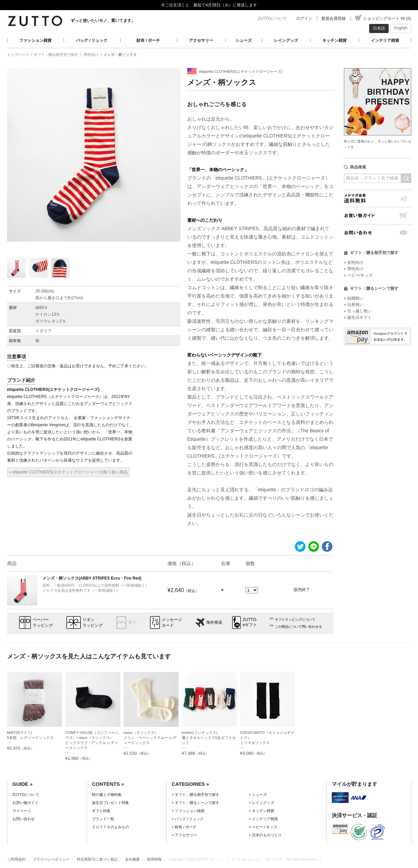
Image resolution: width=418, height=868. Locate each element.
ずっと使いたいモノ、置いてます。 (103, 21)
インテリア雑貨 (385, 40)
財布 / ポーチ (148, 40)
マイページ (22, 811)
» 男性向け (354, 269)
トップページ (18, 55)
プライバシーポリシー (51, 859)
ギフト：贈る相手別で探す (56, 55)
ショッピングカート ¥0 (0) (387, 19)
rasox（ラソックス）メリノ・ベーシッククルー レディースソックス (150, 738)
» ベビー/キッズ (358, 275)
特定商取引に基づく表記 (97, 859)
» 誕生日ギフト (358, 317)
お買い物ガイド (378, 215)
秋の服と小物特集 (107, 795)
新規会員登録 (333, 19)
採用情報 (154, 859)
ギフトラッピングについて (295, 619)
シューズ (244, 40)
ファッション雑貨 (35, 40)
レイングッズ (286, 40)
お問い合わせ (378, 233)
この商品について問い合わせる (298, 627)
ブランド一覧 (103, 819)
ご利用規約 (16, 859)
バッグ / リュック (92, 40)
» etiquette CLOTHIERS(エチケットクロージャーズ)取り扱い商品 (68, 472)
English (401, 28)
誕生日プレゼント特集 (110, 803)
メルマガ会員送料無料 (378, 198)
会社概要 (132, 859)
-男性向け (91, 55)
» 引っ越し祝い (358, 311)
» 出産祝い (354, 305)
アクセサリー (201, 40)
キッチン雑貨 (334, 40)
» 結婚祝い (354, 298)
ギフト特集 (101, 811)
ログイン (304, 19)
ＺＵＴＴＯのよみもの (110, 827)
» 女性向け (354, 262)
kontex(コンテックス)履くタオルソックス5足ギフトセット (209, 738)
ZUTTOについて (272, 19)
